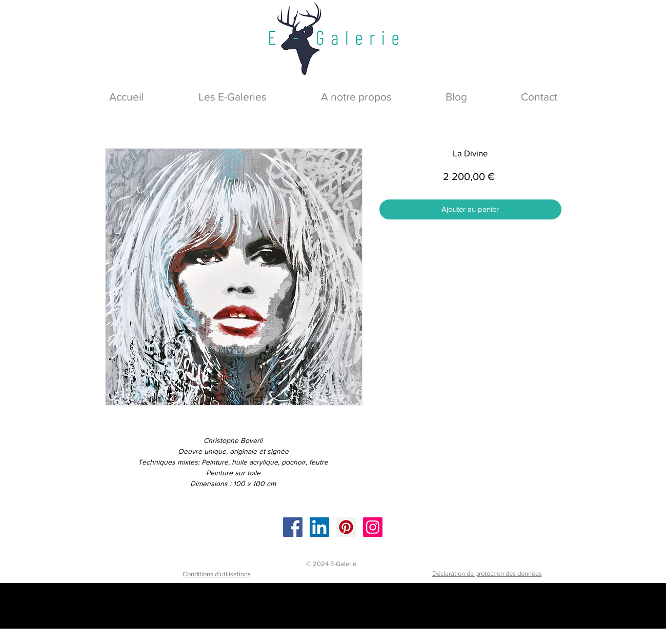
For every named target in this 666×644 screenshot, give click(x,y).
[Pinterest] (346, 527)
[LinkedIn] (319, 527)
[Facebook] (293, 527)
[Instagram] (373, 527)
